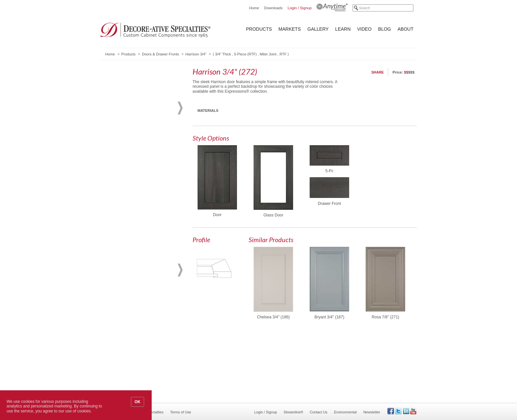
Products (259, 29)
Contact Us (319, 412)
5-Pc (330, 171)
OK (137, 402)
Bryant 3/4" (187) (329, 317)
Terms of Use (181, 412)
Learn (343, 29)
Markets (290, 29)
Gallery (318, 29)
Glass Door (273, 215)
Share (378, 72)
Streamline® (293, 412)
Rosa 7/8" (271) (385, 317)
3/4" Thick (223, 54)
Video (364, 29)
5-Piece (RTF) (245, 54)
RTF (283, 54)
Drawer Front (329, 204)
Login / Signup (300, 8)
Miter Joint (268, 54)
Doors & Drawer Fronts (160, 54)
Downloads (273, 8)
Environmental (345, 412)
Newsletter (372, 412)
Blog (385, 29)
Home (254, 8)
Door (217, 215)
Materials (208, 111)
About (406, 29)
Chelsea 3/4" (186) (273, 317)
